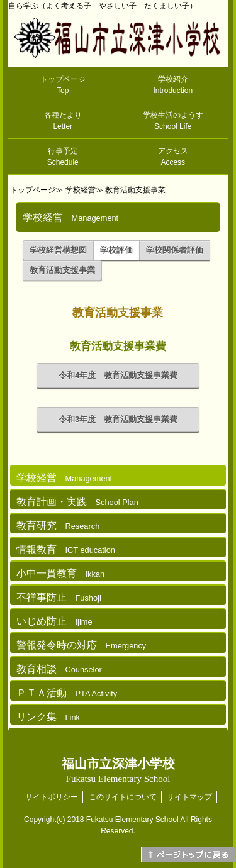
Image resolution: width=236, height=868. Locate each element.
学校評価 (116, 250)
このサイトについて (123, 797)
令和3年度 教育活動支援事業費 (118, 419)
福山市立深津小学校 (118, 770)
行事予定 (63, 157)
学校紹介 (173, 85)
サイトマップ (189, 797)
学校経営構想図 (58, 250)
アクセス (173, 157)
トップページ (63, 85)
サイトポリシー (52, 797)
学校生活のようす (173, 121)
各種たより (63, 121)
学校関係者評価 (175, 250)
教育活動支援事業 (135, 190)
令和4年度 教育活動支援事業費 (118, 375)
